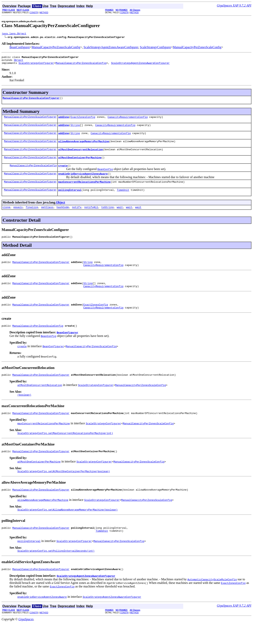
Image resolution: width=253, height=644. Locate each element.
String (75, 129)
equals (18, 217)
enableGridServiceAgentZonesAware (83, 181)
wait (120, 217)
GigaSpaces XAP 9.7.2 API (234, 5)
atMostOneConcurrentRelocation (81, 155)
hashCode (63, 217)
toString (107, 217)
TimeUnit (123, 199)
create (63, 173)
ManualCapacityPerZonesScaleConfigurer (31, 101)
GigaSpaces (26, 641)
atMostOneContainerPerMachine (80, 164)
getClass (47, 217)
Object (18, 62)
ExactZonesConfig (83, 120)
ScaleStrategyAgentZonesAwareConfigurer (111, 48)
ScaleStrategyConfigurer (155, 48)
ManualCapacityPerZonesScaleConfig (56, 48)
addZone (64, 120)
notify (77, 217)
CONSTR (34, 13)
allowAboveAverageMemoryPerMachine (84, 147)
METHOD (44, 13)
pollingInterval (70, 199)
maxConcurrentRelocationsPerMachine (84, 190)
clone (6, 217)
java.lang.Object (14, 34)
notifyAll (91, 217)
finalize (32, 217)
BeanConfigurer (20, 48)
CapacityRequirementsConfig (128, 120)
